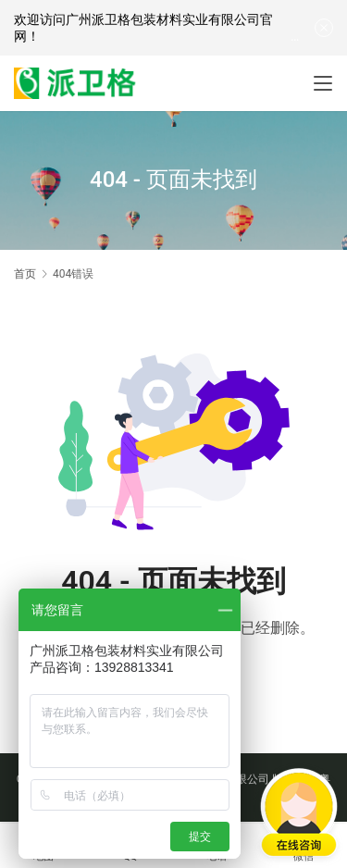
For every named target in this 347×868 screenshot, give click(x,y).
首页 (25, 274)
